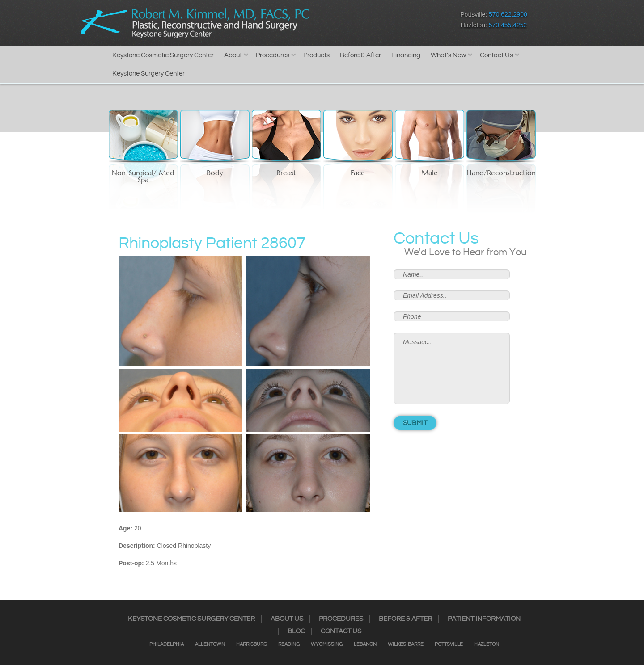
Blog (297, 631)
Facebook (333, 22)
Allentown (210, 644)
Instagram (349, 22)
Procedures (273, 55)
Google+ (396, 22)
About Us (287, 619)
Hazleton (487, 644)
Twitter (365, 22)
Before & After (360, 55)
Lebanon (365, 644)
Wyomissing (327, 644)
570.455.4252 (508, 25)
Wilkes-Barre (406, 644)
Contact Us (496, 55)
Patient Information (484, 619)
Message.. (452, 368)
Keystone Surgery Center (148, 74)
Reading (289, 644)
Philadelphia (167, 644)
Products (316, 55)
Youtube (412, 22)
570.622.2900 (508, 14)
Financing (406, 55)
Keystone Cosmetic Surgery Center (163, 55)
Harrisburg (252, 644)
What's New (448, 55)
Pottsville (449, 644)
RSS (380, 22)
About (233, 55)
